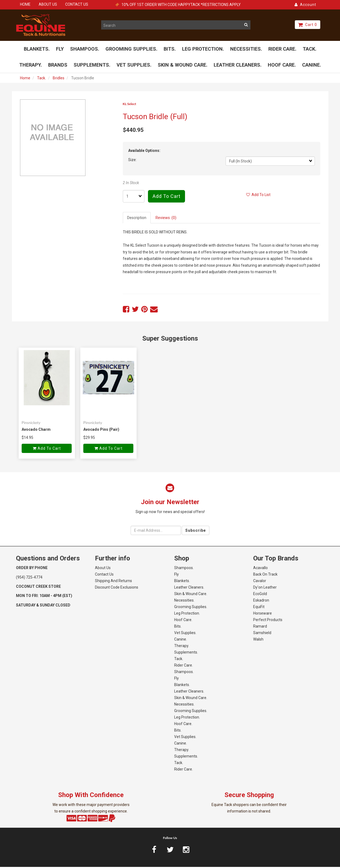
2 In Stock (131, 184)
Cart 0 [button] (308, 25)
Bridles (59, 79)
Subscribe (196, 531)
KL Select (130, 105)
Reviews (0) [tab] (166, 219)
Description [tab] (137, 219)
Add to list (258, 196)
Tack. (42, 79)
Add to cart (166, 198)
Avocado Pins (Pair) (101, 430)
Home (25, 79)
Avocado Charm (36, 430)
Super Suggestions (170, 340)
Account (305, 5)
